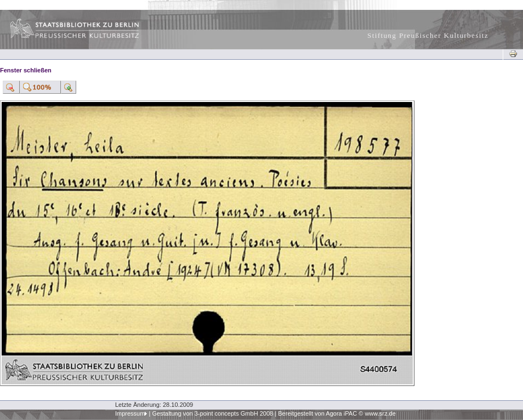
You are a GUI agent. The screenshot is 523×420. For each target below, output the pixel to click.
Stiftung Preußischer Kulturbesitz (428, 35)
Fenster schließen (26, 70)
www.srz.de (380, 413)
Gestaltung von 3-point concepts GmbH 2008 (212, 413)
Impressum (130, 413)
